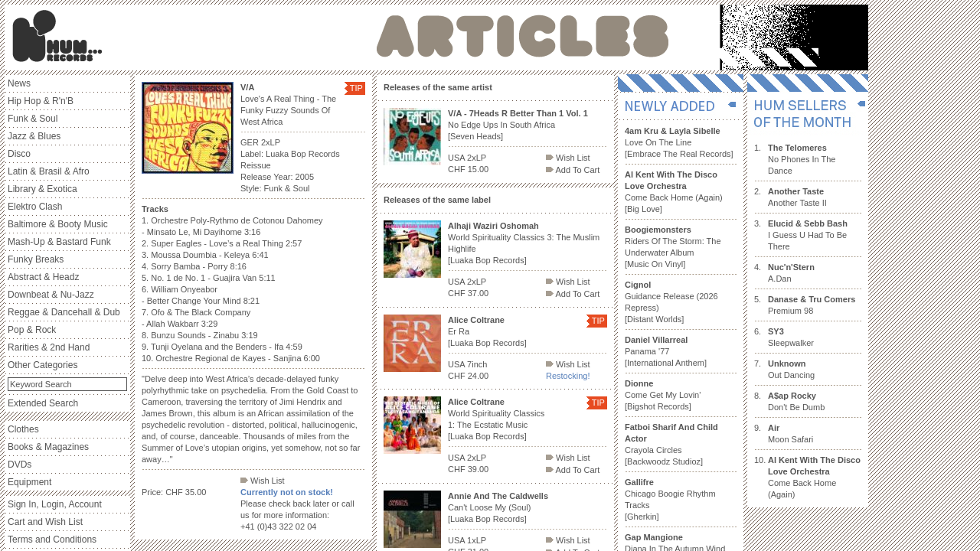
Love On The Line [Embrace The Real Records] (679, 142)
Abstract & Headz (43, 277)
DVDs (20, 465)
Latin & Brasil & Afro (49, 171)
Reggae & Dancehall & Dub (64, 312)
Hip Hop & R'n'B (41, 101)
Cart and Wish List (45, 522)
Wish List (263, 481)
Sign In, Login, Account (55, 504)
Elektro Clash (35, 207)
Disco (19, 154)
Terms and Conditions (52, 540)
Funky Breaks (36, 259)
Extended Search (43, 403)
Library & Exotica (42, 189)
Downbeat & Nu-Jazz (51, 295)
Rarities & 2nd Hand (49, 347)
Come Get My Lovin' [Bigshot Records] (663, 395)
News (19, 83)
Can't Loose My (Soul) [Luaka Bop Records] (498, 507)
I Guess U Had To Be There (808, 235)
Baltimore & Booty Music (58, 224)
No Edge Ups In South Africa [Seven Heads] (518, 125)
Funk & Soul (33, 119)
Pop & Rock (32, 330)
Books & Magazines (48, 447)
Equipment (29, 482)
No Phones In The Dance (802, 159)
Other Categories (42, 365)
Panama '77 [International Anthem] (666, 351)
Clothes (23, 429)
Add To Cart (573, 170)
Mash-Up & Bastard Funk (59, 242)
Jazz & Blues (34, 136)
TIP (356, 88)
